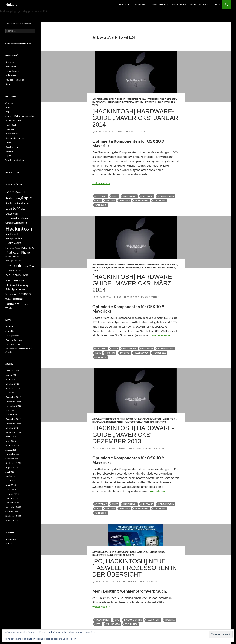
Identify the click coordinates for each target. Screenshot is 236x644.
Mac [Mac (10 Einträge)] (32, 266)
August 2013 (12, 467)
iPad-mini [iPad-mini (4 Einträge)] (16, 253)
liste (98, 201)
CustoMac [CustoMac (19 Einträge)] (15, 208)
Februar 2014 (12, 445)
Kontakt (9, 543)
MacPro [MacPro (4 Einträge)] (18, 271)
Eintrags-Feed (12, 335)
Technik (170, 102)
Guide (115, 196)
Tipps (95, 105)
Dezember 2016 (13, 397)
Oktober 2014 (12, 428)
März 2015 (11, 410)
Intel (98, 624)
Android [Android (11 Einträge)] (11, 192)
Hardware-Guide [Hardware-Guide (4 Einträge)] (13, 248)
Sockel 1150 (160, 201)
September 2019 (13, 388)
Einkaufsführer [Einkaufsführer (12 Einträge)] (17, 218)
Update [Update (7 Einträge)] (24, 304)
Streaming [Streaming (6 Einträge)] (11, 294)
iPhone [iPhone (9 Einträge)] (25, 252)
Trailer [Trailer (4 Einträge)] (8, 299)
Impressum (11, 539)
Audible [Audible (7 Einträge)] (21, 203)
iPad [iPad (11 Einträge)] (9, 252)
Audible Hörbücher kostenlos (20, 116)
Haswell (170, 620)
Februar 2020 (12, 379)
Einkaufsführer (159, 4)
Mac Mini (110, 201)
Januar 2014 (12, 450)
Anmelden (10, 331)
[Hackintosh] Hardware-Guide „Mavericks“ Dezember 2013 (133, 435)
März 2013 (11, 489)
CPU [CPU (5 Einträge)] (28, 203)
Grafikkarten (168, 99)
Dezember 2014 (13, 419)
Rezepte (9, 151)
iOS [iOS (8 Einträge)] (31, 248)
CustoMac (101, 196)
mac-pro (125, 201)
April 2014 (11, 437)
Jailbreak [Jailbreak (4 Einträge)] (15, 257)
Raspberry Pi (12, 147)
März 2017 (11, 393)
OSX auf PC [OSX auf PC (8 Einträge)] (13, 285)
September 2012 (13, 516)
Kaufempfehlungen (152, 102)
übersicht (101, 205)
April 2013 (11, 485)
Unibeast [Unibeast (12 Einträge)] (12, 304)
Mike (121, 132)
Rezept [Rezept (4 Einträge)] (26, 285)
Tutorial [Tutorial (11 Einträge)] (17, 299)
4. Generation (103, 620)
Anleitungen (179, 4)
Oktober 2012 (12, 511)
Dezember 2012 (13, 503)
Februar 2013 (12, 494)
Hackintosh (140, 4)
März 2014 (11, 441)
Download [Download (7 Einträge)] (12, 214)
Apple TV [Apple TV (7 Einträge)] (11, 203)
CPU (117, 620)
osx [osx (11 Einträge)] (22, 280)
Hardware (115, 102)
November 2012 (13, 507)
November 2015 (13, 406)
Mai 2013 (10, 481)
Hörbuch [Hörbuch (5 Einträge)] (25, 248)
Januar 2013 (12, 498)
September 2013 (13, 463)
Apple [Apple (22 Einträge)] (26, 198)
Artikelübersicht (127, 99)
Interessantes (131, 102)
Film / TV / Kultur (14, 120)
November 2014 (13, 423)
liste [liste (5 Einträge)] (26, 266)
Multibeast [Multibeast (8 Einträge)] (12, 280)
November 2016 (13, 401)
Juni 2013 (10, 476)
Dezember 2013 (13, 454)
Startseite (124, 4)
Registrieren (11, 327)
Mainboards (113, 624)
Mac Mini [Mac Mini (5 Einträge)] (10, 271)
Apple (112, 99)
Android (10, 103)
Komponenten (166, 196)
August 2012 (12, 520)
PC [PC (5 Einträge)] (22, 285)
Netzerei (12, 4)
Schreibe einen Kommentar (143, 297)
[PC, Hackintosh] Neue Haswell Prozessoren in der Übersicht (135, 568)
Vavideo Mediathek (200, 4)
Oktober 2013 (12, 459)
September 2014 (13, 432)
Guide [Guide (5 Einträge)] (16, 223)
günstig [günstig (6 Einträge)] (23, 223)
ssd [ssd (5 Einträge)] (24, 290)
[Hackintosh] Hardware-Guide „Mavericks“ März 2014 (133, 283)
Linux (8, 142)
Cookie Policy (69, 639)
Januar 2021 (12, 375)
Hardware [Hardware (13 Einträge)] (13, 243)
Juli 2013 (10, 472)
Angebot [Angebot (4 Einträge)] (21, 192)
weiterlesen (101, 183)
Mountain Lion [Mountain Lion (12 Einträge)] (17, 275)
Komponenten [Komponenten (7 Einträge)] (14, 260)
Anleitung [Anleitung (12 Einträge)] (13, 198)
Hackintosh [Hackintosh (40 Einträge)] (19, 228)
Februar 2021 (12, 371)
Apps (8, 112)
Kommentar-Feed (14, 340)
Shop (217, 4)
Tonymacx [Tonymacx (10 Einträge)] (24, 294)
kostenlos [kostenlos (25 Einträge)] (15, 265)
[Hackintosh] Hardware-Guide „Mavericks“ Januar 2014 (135, 118)
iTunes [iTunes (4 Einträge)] (8, 257)
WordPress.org (13, 344)
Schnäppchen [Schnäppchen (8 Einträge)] (14, 289)
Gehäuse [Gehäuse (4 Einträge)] (9, 223)
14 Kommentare (138, 132)
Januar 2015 (12, 415)
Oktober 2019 (12, 384)
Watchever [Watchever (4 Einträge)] (10, 308)
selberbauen (142, 201)
